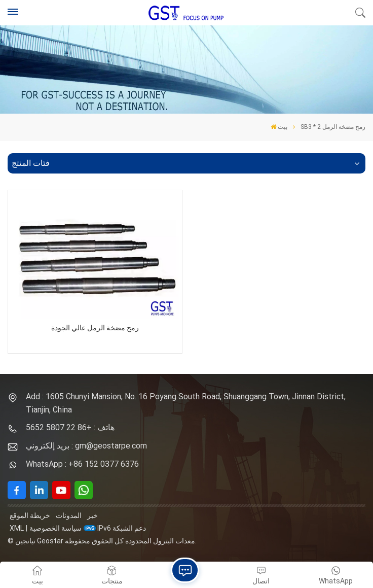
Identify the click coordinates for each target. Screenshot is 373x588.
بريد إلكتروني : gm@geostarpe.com (86, 446)
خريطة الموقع (30, 515)
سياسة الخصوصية (55, 528)
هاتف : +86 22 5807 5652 (70, 427)
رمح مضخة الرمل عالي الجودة (95, 328)
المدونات (69, 515)
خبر (92, 515)
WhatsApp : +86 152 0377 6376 (82, 464)
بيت (279, 127)
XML (17, 528)
